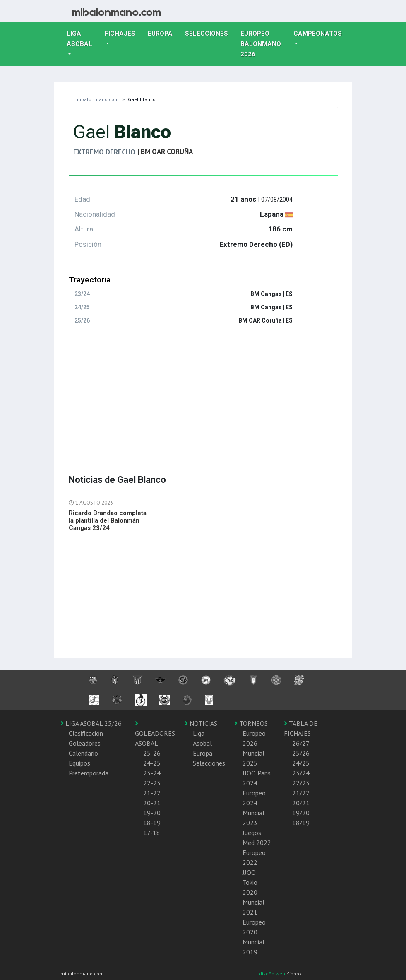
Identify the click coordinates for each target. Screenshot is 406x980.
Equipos (79, 763)
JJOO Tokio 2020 (250, 882)
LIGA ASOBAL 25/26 (91, 723)
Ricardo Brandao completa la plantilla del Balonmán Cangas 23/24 (108, 520)
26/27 (301, 743)
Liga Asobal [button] (79, 39)
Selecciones (210, 33)
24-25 (152, 763)
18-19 (152, 823)
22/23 (301, 783)
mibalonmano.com (97, 99)
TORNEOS (251, 723)
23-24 (152, 773)
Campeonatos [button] (318, 34)
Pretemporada (89, 773)
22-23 (152, 783)
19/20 (301, 813)
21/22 (301, 793)
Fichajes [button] (120, 34)
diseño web (273, 974)
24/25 (301, 763)
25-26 (152, 753)
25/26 (301, 753)
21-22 (152, 793)
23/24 (301, 773)
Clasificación (86, 733)
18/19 (301, 823)
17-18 (152, 833)
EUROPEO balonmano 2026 (264, 44)
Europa (163, 33)
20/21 (301, 803)
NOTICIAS (201, 723)
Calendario (83, 753)
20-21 (152, 803)
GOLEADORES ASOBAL (155, 734)
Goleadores (85, 743)
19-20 (152, 813)
